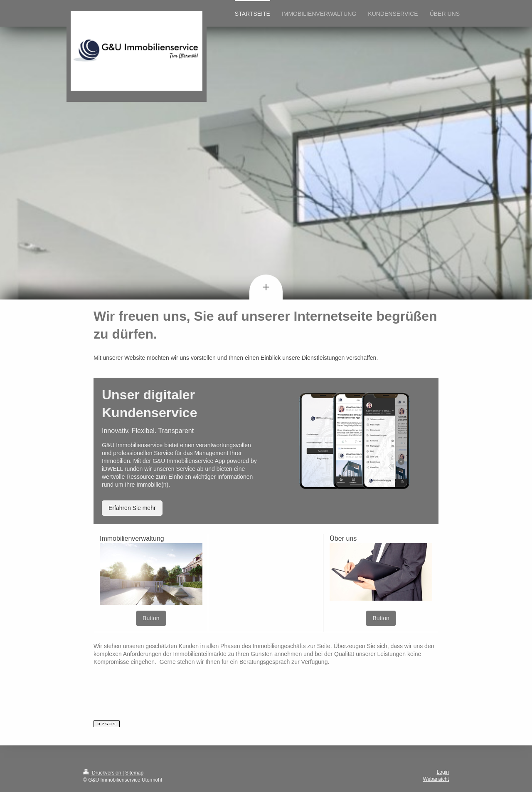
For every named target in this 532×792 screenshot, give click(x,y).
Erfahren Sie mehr (132, 508)
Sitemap (134, 773)
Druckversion (103, 773)
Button (151, 618)
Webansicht (436, 779)
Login (443, 772)
